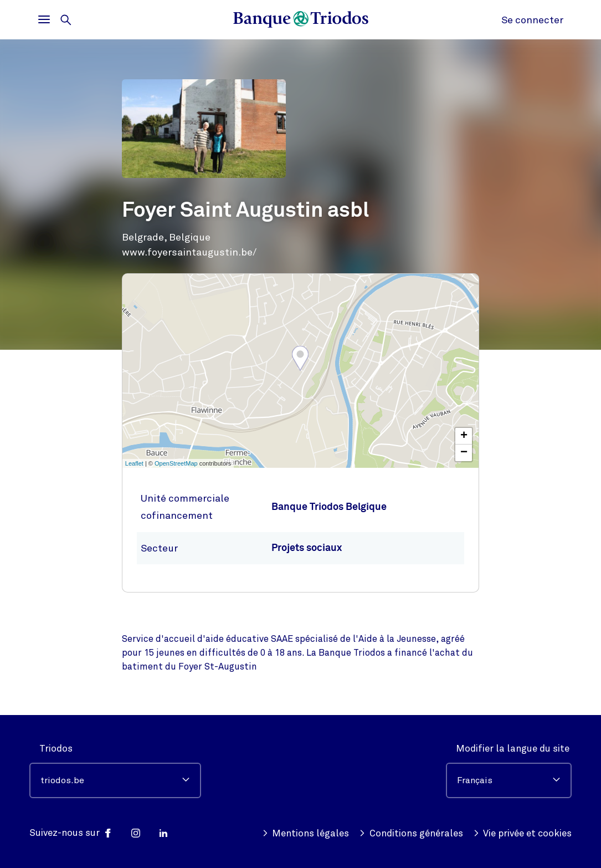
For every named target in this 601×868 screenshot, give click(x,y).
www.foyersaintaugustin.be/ (189, 252)
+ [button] (464, 436)
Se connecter (532, 20)
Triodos (56, 749)
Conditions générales (411, 834)
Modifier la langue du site (513, 749)
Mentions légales (306, 834)
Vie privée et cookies (523, 834)
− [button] (464, 453)
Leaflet (134, 463)
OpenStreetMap (176, 463)
